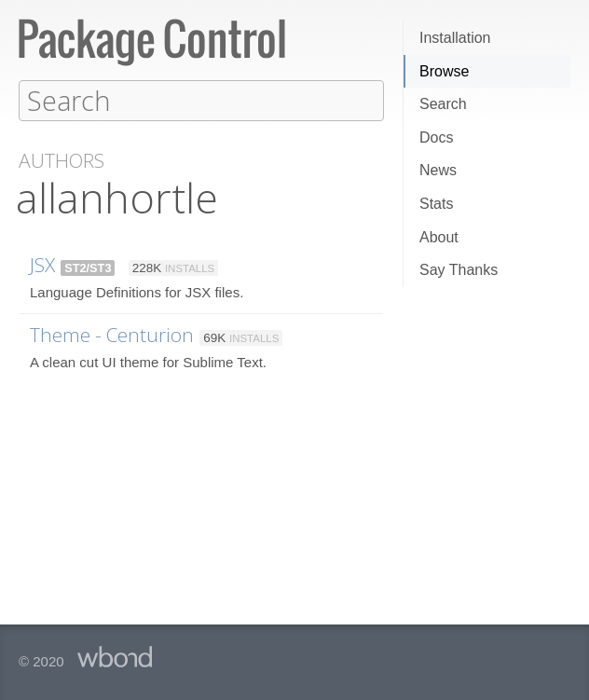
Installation (455, 38)
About (439, 237)
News (438, 170)
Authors (62, 160)
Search (443, 104)
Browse (444, 71)
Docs (436, 137)
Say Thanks (459, 270)
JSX (42, 264)
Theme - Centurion (112, 334)
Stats (436, 204)
